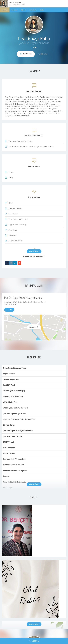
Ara (9, 310)
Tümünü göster (34, 251)
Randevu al (34, 641)
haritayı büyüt (34, 327)
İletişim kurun (43, 54)
